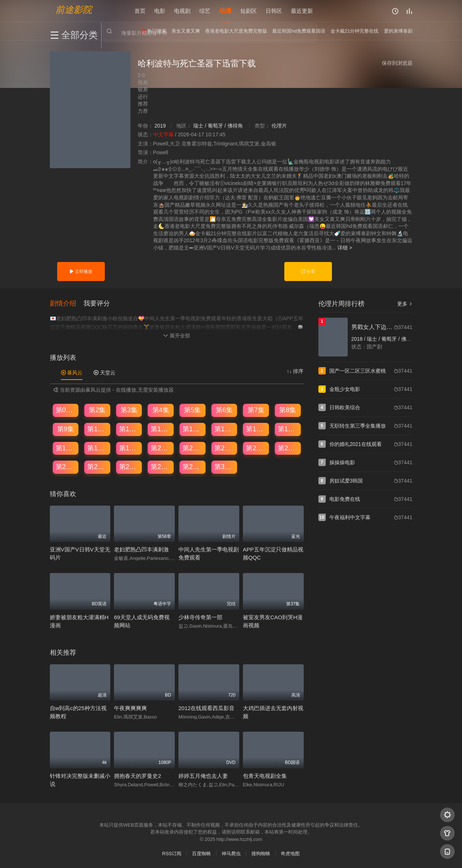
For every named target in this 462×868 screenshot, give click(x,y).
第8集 (288, 410)
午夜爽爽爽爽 (130, 708)
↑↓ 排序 (295, 371)
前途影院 (74, 9)
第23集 (256, 448)
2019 (160, 126)
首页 (140, 11)
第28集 (161, 467)
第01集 (66, 410)
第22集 (225, 448)
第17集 (66, 448)
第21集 (193, 448)
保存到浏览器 (397, 63)
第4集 (161, 410)
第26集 (97, 467)
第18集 (97, 448)
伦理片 (279, 126)
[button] (67, 303)
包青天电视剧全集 (265, 775)
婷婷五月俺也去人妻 (203, 775)
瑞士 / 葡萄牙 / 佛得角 (218, 126)
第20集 (161, 448)
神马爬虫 (231, 854)
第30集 (225, 467)
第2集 (97, 410)
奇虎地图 (290, 854)
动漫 (225, 11)
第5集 (192, 410)
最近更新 (302, 11)
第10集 (97, 429)
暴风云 (72, 372)
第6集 (224, 410)
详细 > (345, 248)
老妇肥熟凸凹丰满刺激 (141, 549)
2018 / (359, 339)
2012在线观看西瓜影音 (206, 708)
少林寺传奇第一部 (200, 617)
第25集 (66, 467)
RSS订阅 (172, 854)
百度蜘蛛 (202, 854)
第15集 (256, 429)
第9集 (66, 429)
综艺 (205, 11)
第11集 (129, 429)
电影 (160, 11)
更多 (405, 304)
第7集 (256, 410)
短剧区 (249, 11)
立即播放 (81, 272)
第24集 (288, 448)
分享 (308, 272)
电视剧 (182, 11)
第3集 (129, 410)
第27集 (129, 467)
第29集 (193, 467)
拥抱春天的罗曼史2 (137, 775)
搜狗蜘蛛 (261, 854)
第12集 (161, 429)
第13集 (193, 429)
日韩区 (274, 11)
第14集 (225, 429)
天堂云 (104, 372)
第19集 (129, 448)
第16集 (288, 429)
